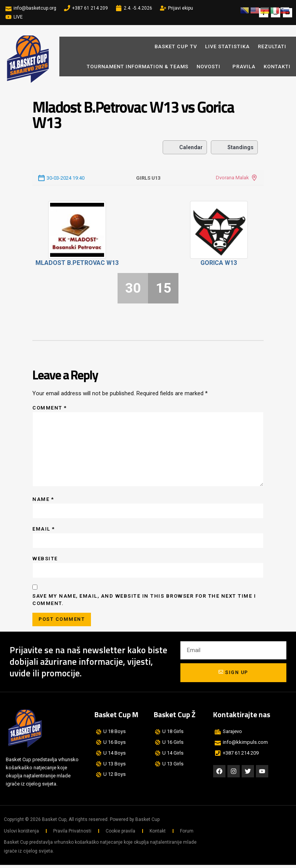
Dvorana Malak (232, 178)
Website (45, 560)
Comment (50, 408)
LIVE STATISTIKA (227, 46)
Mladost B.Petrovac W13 (77, 263)
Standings (234, 147)
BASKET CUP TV (176, 46)
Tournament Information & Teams (138, 67)
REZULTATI (272, 46)
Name (43, 501)
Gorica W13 (219, 263)
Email (44, 531)
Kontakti (277, 67)
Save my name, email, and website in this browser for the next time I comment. (144, 602)
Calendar (185, 147)
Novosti (210, 66)
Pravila (244, 67)
